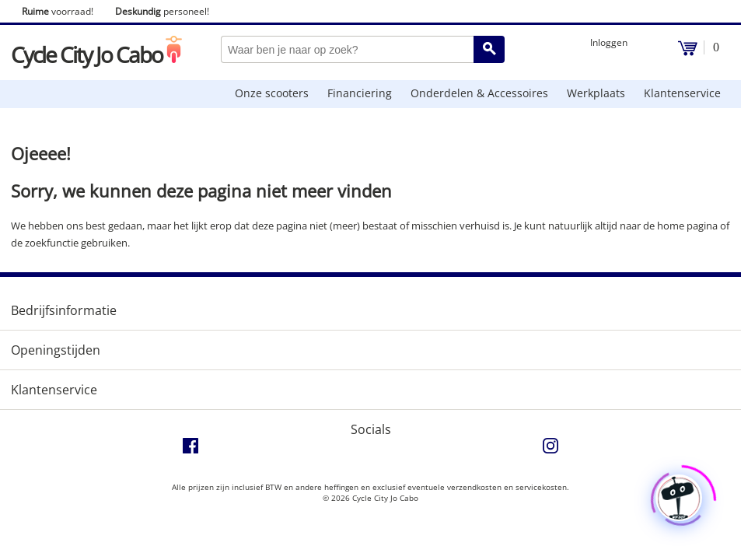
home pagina (687, 226)
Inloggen (609, 42)
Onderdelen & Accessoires (479, 93)
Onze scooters (272, 93)
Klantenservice (682, 93)
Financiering (360, 93)
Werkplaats (596, 93)
